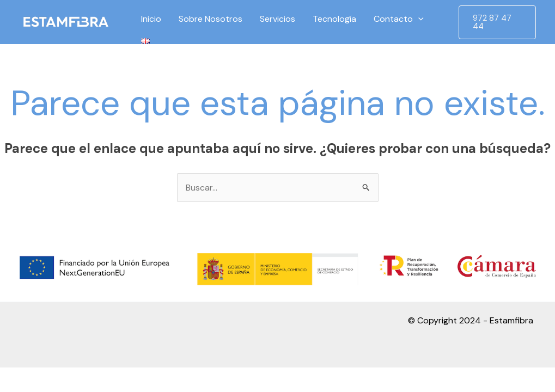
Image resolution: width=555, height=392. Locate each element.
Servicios (277, 19)
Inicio (151, 19)
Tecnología (334, 19)
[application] (418, 19)
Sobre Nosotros (211, 19)
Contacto (399, 19)
